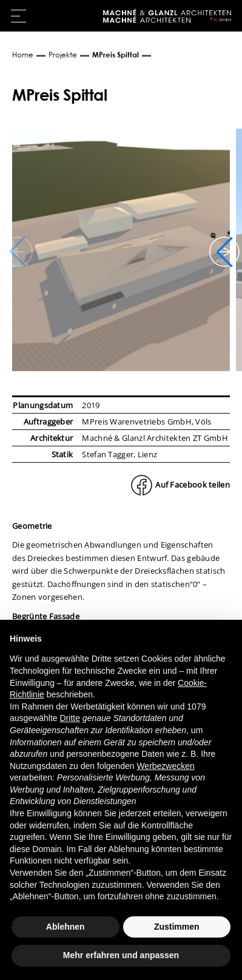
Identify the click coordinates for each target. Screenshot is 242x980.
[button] (224, 252)
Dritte (70, 718)
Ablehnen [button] (66, 927)
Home (23, 55)
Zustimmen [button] (177, 927)
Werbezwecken (165, 766)
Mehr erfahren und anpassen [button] (121, 955)
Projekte (63, 55)
